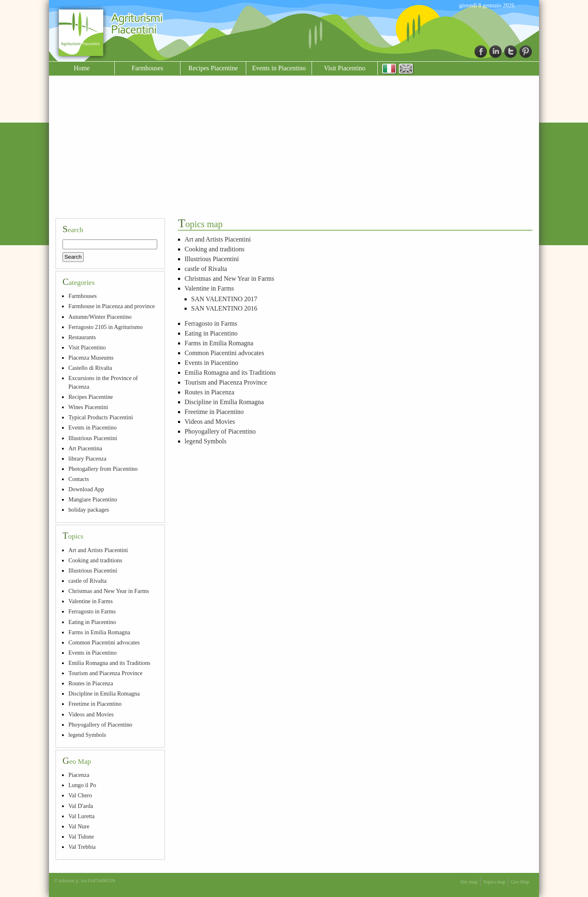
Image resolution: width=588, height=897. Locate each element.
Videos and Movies (210, 422)
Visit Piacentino (345, 68)
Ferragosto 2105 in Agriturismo (105, 327)
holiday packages (89, 510)
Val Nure (79, 826)
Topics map (494, 882)
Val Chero (80, 795)
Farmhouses (147, 68)
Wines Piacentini (88, 407)
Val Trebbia (82, 847)
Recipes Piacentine (213, 68)
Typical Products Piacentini (100, 417)
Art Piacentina (85, 448)
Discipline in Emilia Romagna (224, 402)
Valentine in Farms (209, 288)
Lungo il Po (82, 785)
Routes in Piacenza (209, 392)
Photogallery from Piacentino (103, 469)
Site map (469, 882)
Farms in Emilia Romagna (219, 343)
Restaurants (82, 337)
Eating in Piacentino (211, 333)
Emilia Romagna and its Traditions (230, 372)
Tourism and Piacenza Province (226, 382)
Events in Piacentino (279, 68)
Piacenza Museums (91, 358)
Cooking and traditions (215, 249)
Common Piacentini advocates (224, 353)
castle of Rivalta (206, 269)
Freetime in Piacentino (214, 412)
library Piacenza (87, 459)
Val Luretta (81, 816)
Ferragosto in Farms (211, 323)
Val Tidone (81, 837)
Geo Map (520, 882)
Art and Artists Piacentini (218, 239)
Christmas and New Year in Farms (229, 278)
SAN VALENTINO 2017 (224, 299)
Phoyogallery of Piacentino (220, 431)
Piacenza (79, 775)
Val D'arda (81, 806)
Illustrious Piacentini (212, 259)
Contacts (78, 479)
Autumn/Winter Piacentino (100, 317)
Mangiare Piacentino (92, 499)
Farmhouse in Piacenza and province (111, 306)
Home (81, 68)
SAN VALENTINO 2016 (224, 308)
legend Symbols (206, 441)
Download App (86, 489)
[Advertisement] (294, 150)
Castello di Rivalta (90, 368)
